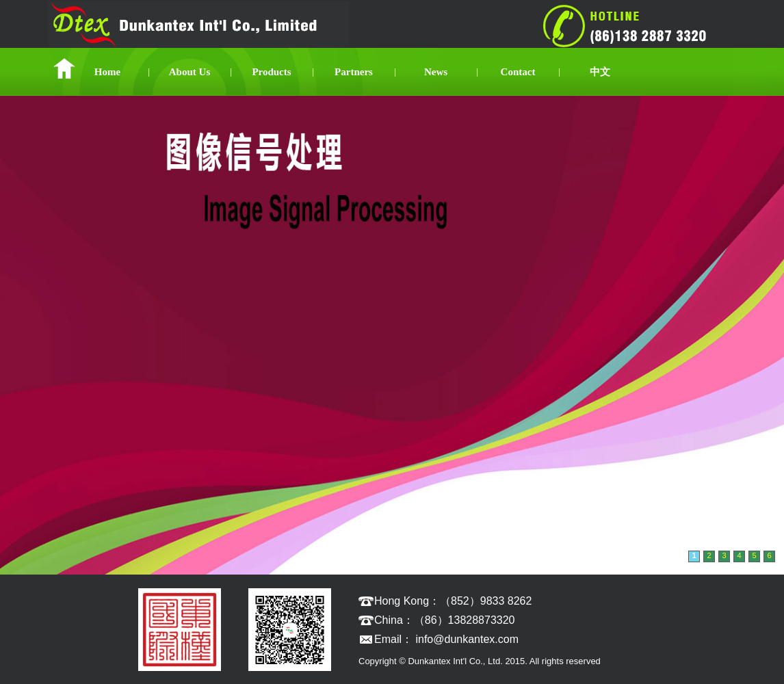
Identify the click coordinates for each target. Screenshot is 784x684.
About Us (190, 72)
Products (271, 72)
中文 (600, 72)
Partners (354, 72)
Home (107, 72)
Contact (518, 72)
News (436, 72)
